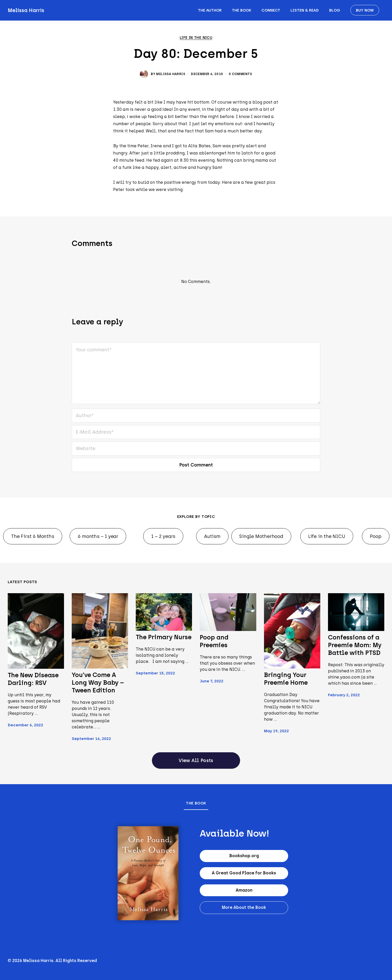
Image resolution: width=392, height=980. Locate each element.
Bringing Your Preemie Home (286, 679)
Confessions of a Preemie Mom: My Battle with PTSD (355, 645)
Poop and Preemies (214, 641)
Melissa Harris (26, 10)
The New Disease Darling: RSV (33, 679)
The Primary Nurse (164, 637)
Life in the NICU (196, 38)
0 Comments (240, 74)
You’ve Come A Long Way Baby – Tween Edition (98, 683)
